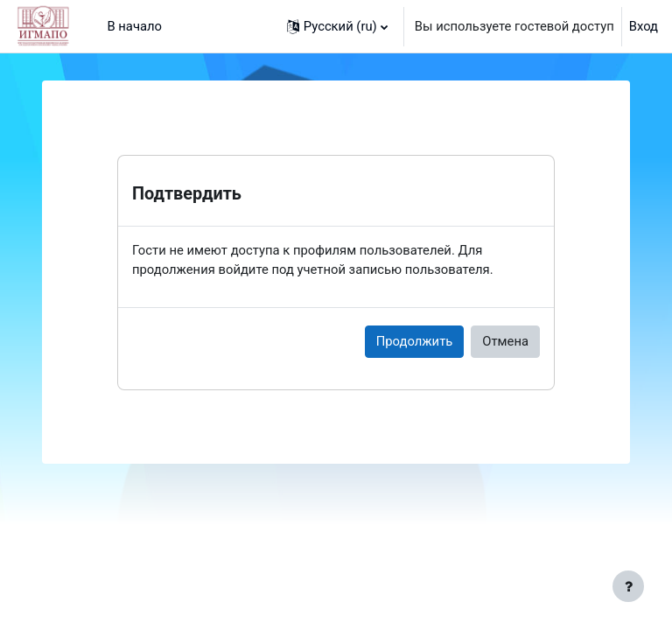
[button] (337, 26)
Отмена (505, 341)
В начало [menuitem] (134, 26)
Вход (644, 26)
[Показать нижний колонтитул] (628, 586)
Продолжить (415, 341)
